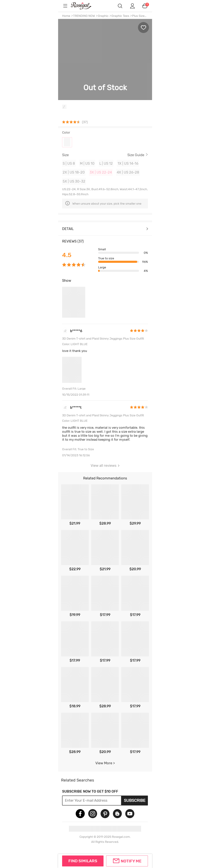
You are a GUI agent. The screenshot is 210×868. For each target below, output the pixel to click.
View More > (105, 763)
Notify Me (131, 861)
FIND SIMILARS (83, 861)
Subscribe (135, 800)
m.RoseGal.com (84, 6)
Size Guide (136, 155)
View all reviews (105, 466)
